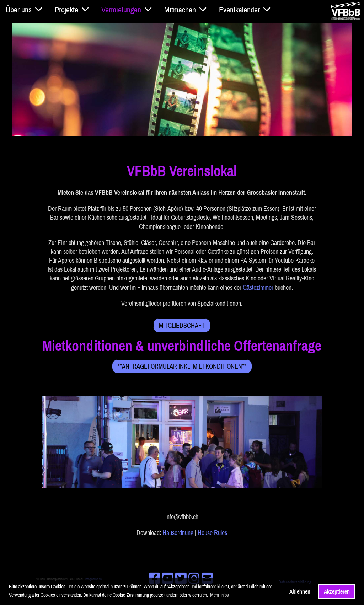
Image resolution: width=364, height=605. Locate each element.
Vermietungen (126, 10)
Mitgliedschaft (182, 325)
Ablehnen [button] (300, 591)
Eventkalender (245, 10)
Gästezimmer (258, 287)
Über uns (24, 10)
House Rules (212, 533)
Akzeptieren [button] (337, 591)
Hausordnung (178, 533)
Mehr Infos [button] (220, 595)
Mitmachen (185, 10)
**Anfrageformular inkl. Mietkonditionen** (182, 366)
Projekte (72, 10)
